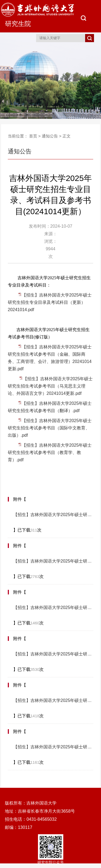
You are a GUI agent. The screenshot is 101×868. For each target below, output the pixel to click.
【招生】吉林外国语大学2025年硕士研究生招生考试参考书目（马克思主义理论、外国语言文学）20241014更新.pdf (50, 386)
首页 (33, 136)
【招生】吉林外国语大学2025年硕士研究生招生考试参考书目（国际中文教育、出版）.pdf (50, 428)
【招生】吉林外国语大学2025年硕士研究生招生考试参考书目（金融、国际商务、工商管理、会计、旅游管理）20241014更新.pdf (53, 608)
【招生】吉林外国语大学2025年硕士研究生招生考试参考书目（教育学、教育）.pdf (50, 452)
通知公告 (50, 136)
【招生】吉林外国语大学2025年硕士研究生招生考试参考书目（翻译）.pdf (53, 700)
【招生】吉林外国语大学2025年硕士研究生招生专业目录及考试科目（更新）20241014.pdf (50, 302)
